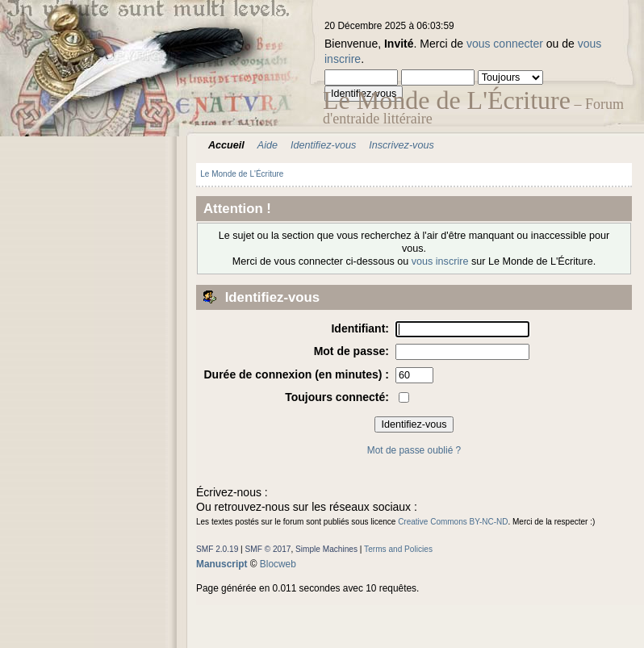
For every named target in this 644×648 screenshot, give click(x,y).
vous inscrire (440, 261)
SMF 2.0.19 (217, 549)
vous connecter (505, 44)
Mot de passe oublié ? (414, 450)
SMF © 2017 (268, 549)
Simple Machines (326, 549)
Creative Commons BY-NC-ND (453, 522)
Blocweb (278, 564)
